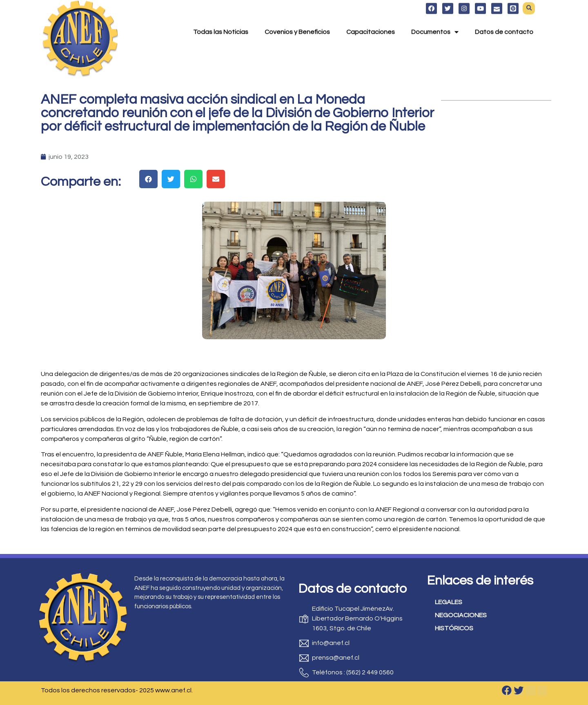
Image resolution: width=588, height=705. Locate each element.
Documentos (435, 21)
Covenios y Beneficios (297, 21)
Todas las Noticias (221, 21)
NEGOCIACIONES (461, 615)
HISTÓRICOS (454, 628)
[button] (148, 179)
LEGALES (449, 602)
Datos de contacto (504, 21)
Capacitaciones (371, 21)
